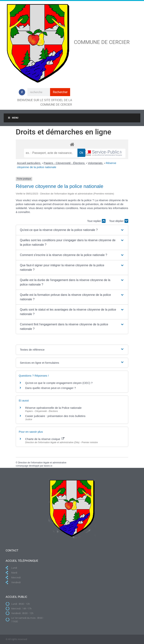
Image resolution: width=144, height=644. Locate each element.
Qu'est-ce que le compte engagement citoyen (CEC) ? (59, 383)
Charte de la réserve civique (45, 439)
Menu (13, 118)
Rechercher (60, 92)
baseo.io (48, 466)
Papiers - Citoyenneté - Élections (65, 163)
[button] (72, 230)
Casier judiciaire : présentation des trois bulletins (55, 416)
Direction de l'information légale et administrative (42, 463)
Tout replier (96, 221)
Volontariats (96, 163)
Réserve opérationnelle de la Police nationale (53, 408)
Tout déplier (119, 221)
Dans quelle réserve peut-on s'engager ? (51, 388)
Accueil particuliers (29, 163)
